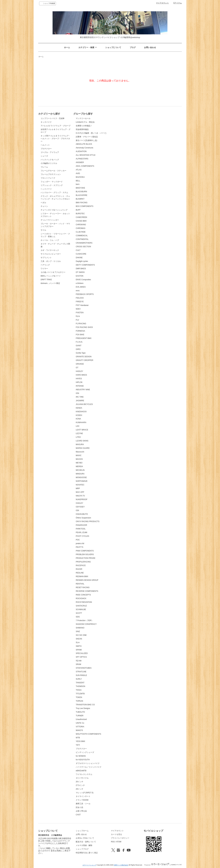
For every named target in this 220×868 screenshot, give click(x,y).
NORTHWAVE (82, 481)
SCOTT (79, 613)
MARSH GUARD (83, 448)
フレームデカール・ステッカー (53, 171)
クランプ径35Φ (82, 800)
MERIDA (79, 466)
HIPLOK (79, 382)
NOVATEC (80, 485)
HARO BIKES (81, 375)
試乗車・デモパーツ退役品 (87, 137)
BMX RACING (82, 203)
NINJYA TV (80, 496)
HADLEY (79, 371)
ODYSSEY (80, 507)
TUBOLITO (80, 712)
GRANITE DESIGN (84, 357)
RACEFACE (81, 565)
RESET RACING (83, 587)
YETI (78, 745)
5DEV (78, 309)
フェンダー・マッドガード (52, 182)
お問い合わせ (150, 47)
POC (78, 540)
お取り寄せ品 (81, 811)
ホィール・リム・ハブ (50, 240)
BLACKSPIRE (82, 195)
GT (77, 368)
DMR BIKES (81, 269)
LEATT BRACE (82, 430)
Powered (163, 865)
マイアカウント (162, 3)
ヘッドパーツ (46, 189)
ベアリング (45, 265)
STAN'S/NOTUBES (84, 668)
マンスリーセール (83, 118)
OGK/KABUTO (82, 514)
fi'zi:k (78, 316)
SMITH (79, 646)
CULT (78, 250)
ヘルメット (45, 145)
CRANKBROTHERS (84, 243)
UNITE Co (80, 723)
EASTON (80, 276)
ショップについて (113, 47)
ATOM (119, 842)
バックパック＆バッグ (50, 160)
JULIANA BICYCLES (84, 404)
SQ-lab (79, 661)
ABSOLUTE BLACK (84, 144)
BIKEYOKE (80, 188)
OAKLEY (79, 503)
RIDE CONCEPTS (83, 595)
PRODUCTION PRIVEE (86, 558)
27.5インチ (80, 785)
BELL (78, 181)
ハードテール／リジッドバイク (89, 767)
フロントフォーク (48, 178)
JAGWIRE (80, 401)
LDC (78, 426)
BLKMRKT (80, 199)
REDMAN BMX (82, 576)
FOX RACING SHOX (84, 327)
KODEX (79, 415)
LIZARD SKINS (82, 441)
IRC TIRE (80, 397)
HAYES (79, 379)
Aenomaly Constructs (84, 148)
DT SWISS (80, 272)
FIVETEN (80, 313)
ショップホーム (82, 831)
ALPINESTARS (82, 159)
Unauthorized (81, 719)
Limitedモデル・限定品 (85, 122)
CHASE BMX (81, 221)
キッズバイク (46, 122)
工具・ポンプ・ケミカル (51, 261)
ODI (77, 510)
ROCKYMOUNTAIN (84, 602)
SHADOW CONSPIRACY (86, 624)
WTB (78, 738)
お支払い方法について (85, 838)
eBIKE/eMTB (81, 771)
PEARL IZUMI (82, 532)
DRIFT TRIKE (46, 280)
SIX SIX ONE (81, 635)
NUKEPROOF (82, 499)
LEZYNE (79, 433)
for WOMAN (81, 756)
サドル (43, 230)
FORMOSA (80, 331)
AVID (78, 173)
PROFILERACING (83, 562)
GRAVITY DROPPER (84, 360)
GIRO (78, 349)
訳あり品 (79, 807)
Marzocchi (80, 452)
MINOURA (80, 474)
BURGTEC (80, 214)
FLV (77, 320)
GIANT (79, 346)
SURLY (79, 679)
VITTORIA (80, 727)
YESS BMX (80, 741)
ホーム (67, 47)
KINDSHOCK (81, 412)
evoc (78, 291)
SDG (78, 617)
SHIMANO (80, 628)
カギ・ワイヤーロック (50, 250)
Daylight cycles (82, 261)
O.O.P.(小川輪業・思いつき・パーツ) (91, 133)
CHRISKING (81, 225)
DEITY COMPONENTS (85, 265)
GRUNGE (80, 364)
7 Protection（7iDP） (84, 620)
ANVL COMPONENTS (85, 166)
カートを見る (116, 834)
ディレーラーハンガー (50, 220)
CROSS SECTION (83, 247)
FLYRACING (81, 324)
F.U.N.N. (79, 342)
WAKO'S (79, 730)
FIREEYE (80, 302)
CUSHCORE (81, 254)
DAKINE (79, 258)
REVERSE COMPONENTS (87, 591)
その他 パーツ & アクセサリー (53, 272)
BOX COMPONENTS (85, 206)
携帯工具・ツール (83, 804)
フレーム (44, 167)
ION (77, 393)
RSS (113, 842)
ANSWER (80, 162)
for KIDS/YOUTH (83, 760)
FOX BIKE (80, 335)
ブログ (133, 47)
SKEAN (79, 639)
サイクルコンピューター (51, 254)
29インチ (80, 789)
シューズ (44, 156)
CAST (78, 815)
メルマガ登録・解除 (84, 845)
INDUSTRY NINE (83, 390)
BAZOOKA (80, 177)
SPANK (79, 650)
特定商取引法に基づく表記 (87, 853)
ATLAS (79, 170)
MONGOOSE (81, 477)
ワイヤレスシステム (84, 774)
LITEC (78, 437)
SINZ (78, 631)
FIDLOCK (80, 298)
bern (78, 184)
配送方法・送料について (86, 842)
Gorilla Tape (81, 353)
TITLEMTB (80, 694)
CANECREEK (82, 217)
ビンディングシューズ (85, 752)
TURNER (80, 716)
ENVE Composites (83, 280)
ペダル (43, 203)
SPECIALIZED (82, 653)
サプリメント (46, 258)
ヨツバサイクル (82, 778)
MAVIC (79, 455)
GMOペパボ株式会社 (121, 865)
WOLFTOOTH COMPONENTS (88, 734)
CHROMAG (81, 228)
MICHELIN (80, 470)
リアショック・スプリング (52, 185)
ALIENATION (81, 151)
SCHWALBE (81, 609)
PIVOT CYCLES (82, 536)
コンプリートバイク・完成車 (53, 118)
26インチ (80, 782)
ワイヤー (44, 269)
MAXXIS (79, 459)
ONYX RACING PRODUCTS (88, 521)
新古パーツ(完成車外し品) (86, 140)
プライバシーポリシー (120, 838)
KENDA (79, 408)
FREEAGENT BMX (84, 338)
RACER (79, 569)
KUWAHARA (81, 422)
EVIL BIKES (81, 287)
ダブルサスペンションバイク (88, 763)
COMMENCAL (82, 236)
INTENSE (80, 386)
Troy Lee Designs (83, 708)
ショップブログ (82, 849)
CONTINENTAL (82, 239)
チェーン (44, 206)
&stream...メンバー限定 (50, 283)
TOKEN (79, 697)
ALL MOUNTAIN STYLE (86, 155)
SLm (78, 642)
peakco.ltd (80, 543)
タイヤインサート (83, 796)
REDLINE (80, 573)
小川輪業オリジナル (49, 163)
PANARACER (81, 525)
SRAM (78, 664)
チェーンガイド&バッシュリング (54, 210)
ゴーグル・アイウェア (50, 152)
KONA (78, 419)
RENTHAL (80, 584)
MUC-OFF (80, 492)
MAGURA (80, 444)
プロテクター (46, 149)
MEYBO (79, 463)
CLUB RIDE (81, 232)
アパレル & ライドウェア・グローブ (56, 126)
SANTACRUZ (81, 606)
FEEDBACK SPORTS (85, 294)
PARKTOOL (81, 529)
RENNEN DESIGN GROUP (87, 580)
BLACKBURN (81, 192)
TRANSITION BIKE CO (85, 705)
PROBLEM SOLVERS (85, 554)
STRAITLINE (81, 672)
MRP (78, 488)
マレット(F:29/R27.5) (85, 793)
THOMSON (80, 686)
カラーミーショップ (89, 865)
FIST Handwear (82, 305)
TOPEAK (79, 701)
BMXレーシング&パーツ (51, 276)
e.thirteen (80, 283)
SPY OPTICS (81, 657)
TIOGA (79, 690)
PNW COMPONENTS (85, 551)
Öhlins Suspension (83, 518)
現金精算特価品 (82, 129)
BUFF (78, 210)
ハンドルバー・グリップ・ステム (54, 193)
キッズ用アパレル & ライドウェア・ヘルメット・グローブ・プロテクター (56, 139)
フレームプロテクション (51, 174)
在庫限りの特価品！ (84, 126)
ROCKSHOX (81, 598)
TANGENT (80, 683)
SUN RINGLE (81, 675)
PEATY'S (80, 547)
